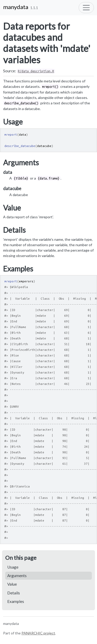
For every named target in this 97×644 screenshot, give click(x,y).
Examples (16, 601)
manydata (16, 7)
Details (14, 593)
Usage (13, 567)
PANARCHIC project (38, 633)
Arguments (17, 576)
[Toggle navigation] (86, 8)
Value (12, 584)
